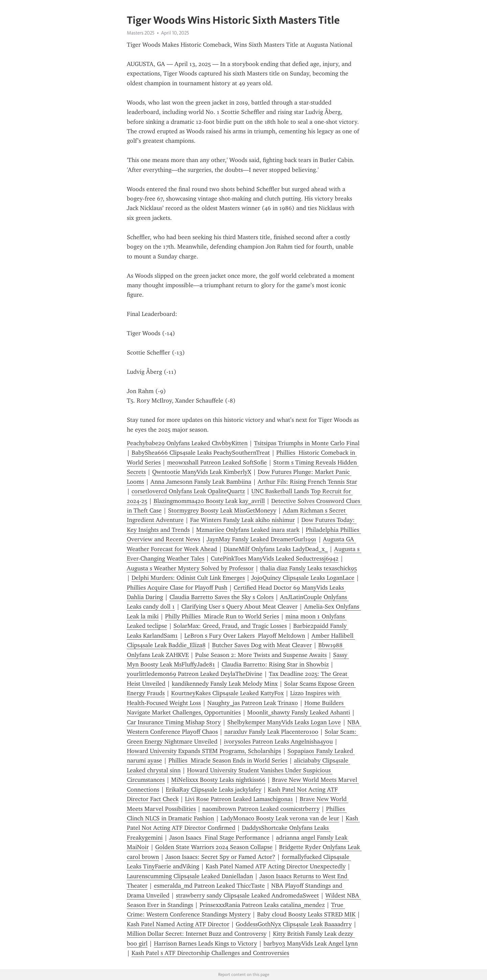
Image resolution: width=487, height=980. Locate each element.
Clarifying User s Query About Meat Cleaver (239, 607)
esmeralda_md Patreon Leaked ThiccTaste (209, 886)
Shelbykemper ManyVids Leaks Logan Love (284, 722)
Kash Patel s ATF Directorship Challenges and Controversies (210, 953)
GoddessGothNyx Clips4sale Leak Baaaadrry (294, 924)
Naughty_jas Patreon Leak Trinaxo (253, 703)
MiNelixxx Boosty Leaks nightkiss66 (218, 780)
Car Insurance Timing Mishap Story (174, 722)
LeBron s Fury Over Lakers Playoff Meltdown (245, 636)
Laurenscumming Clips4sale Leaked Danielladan (190, 876)
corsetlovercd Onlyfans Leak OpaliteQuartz (188, 491)
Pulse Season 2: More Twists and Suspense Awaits (261, 655)
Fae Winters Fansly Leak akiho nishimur (242, 520)
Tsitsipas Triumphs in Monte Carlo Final (307, 443)
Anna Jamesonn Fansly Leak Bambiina (201, 482)
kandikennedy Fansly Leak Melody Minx (225, 684)
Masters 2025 (141, 33)
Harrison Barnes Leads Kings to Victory (205, 943)
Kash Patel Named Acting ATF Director (178, 924)
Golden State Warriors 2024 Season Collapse (214, 847)
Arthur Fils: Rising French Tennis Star (307, 482)
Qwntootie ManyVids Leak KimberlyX (202, 472)
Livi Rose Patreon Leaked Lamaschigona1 (239, 799)
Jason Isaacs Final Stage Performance (219, 838)
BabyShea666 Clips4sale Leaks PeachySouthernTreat (201, 453)
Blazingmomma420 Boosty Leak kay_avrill (209, 501)
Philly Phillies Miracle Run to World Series (222, 616)
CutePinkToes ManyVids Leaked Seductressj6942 (275, 559)
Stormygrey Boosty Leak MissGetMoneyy (222, 510)
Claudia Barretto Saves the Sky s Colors (222, 597)
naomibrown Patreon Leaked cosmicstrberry (261, 809)
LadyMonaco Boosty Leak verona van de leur (280, 818)
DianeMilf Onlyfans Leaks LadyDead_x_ (276, 549)
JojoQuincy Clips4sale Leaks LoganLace (303, 578)
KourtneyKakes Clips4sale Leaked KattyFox (227, 693)
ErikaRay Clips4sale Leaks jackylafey (214, 790)
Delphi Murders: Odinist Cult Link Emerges (188, 578)
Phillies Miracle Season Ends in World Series (228, 760)
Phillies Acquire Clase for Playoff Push (177, 588)
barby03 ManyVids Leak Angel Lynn (311, 943)
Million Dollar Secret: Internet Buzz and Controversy (197, 934)
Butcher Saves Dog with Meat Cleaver (262, 645)
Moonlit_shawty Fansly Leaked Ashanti (299, 712)
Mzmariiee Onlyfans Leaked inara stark (248, 530)
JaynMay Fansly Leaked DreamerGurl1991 (262, 539)
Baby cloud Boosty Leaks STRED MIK (306, 914)
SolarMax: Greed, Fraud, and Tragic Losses (230, 626)
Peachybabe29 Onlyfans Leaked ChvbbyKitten (187, 443)
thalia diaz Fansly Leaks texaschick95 (308, 568)
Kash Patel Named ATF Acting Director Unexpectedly (276, 866)
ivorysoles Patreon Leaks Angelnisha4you (278, 742)
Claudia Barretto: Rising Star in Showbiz (275, 664)
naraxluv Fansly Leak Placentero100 (271, 732)
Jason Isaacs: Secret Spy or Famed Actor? (220, 857)
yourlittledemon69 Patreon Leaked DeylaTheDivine (195, 674)
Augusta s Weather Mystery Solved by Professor (190, 568)
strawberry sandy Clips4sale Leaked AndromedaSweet (247, 895)
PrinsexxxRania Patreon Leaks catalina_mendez (262, 905)
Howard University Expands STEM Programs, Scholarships (204, 751)
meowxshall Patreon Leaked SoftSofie (217, 462)
